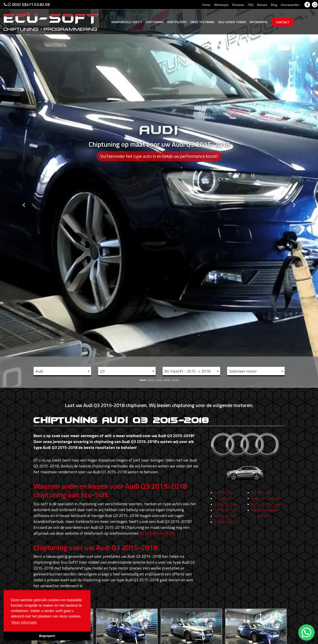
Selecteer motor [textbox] (243, 371)
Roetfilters (177, 22)
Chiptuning (155, 22)
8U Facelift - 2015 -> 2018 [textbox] (188, 371)
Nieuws (262, 5)
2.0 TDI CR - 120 (225, 519)
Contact (283, 22)
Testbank (202, 22)
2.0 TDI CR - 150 (225, 513)
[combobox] (62, 371)
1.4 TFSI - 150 (224, 495)
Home (206, 5)
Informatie (259, 22)
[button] (24, 193)
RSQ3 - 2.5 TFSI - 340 (266, 507)
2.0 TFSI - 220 (261, 495)
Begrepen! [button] (47, 636)
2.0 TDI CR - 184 (225, 507)
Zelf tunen (232, 22)
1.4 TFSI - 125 (224, 501)
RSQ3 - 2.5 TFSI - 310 (266, 501)
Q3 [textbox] (102, 371)
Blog (274, 5)
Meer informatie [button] (24, 622)
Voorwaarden (290, 5)
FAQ (251, 5)
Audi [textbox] (39, 371)
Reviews (238, 5)
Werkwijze (221, 5)
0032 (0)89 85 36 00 (157, 533)
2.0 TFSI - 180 (224, 525)
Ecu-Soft (127, 22)
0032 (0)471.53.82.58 (27, 4)
